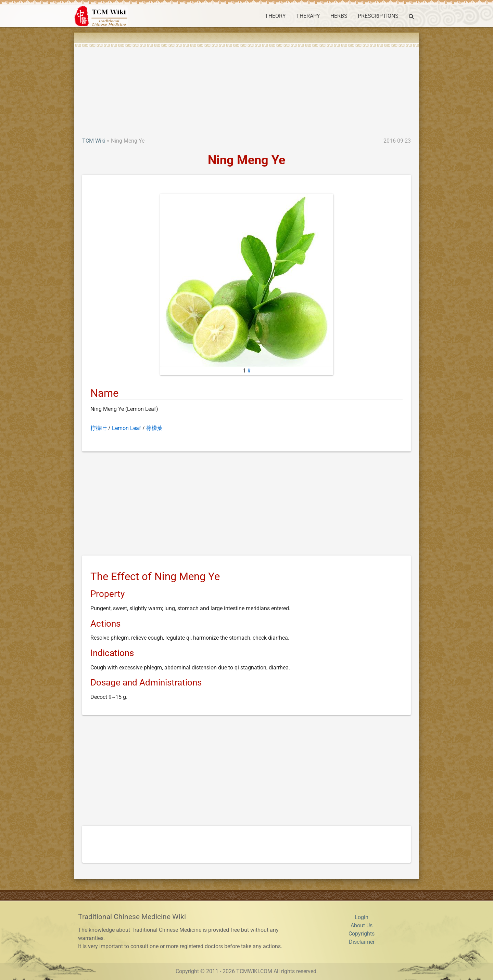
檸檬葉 (154, 428)
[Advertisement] (246, 86)
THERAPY (308, 16)
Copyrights (362, 934)
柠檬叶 (99, 428)
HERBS (339, 16)
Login (362, 917)
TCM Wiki (94, 141)
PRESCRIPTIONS (378, 16)
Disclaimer (362, 942)
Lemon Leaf (127, 428)
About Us (362, 925)
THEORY (275, 16)
